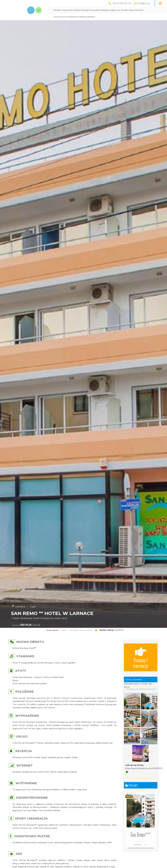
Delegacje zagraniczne (110, 10)
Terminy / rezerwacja (141, 657)
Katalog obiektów (87, 17)
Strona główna (53, 630)
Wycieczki (139, 10)
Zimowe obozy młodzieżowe (66, 17)
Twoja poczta (67, 10)
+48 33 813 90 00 (122, 3)
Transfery (125, 10)
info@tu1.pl (144, 3)
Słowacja (85, 10)
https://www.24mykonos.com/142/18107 (144, 768)
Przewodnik (94, 10)
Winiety (77, 10)
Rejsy (132, 10)
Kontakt (57, 10)
